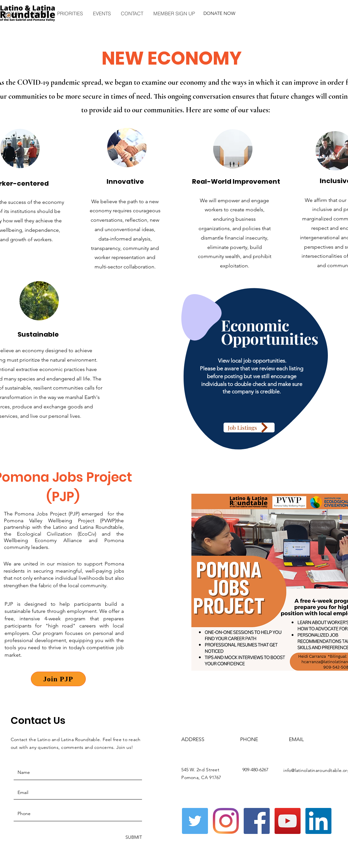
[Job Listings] (249, 428)
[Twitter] (195, 821)
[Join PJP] (58, 679)
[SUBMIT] (133, 837)
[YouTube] (288, 821)
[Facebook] (257, 821)
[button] (70, 14)
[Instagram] (226, 821)
